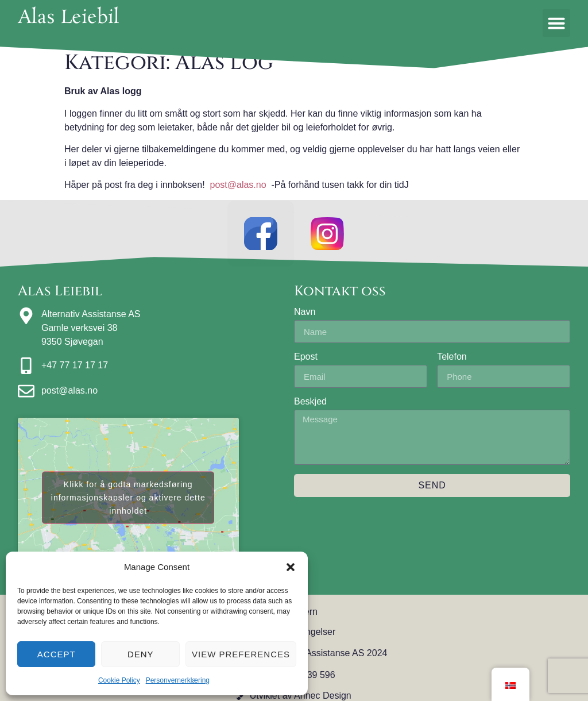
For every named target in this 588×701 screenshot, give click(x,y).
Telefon (452, 359)
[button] (291, 567)
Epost (306, 359)
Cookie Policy (119, 680)
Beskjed (310, 404)
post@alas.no (238, 185)
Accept (57, 654)
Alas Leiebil (69, 18)
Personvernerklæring (178, 680)
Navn (305, 314)
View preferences (241, 654)
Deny (141, 654)
